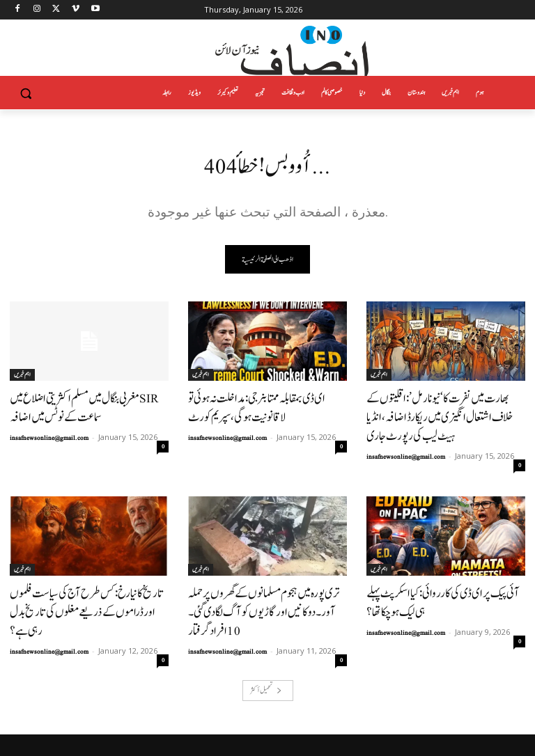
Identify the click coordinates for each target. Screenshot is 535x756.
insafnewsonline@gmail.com (49, 432)
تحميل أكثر (266, 640)
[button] (26, 93)
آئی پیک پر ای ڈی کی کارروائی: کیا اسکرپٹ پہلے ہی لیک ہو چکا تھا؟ (442, 575)
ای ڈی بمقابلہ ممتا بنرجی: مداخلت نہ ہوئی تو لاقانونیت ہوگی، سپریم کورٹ (266, 406)
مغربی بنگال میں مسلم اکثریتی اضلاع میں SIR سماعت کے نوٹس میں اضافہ (87, 406)
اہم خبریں (22, 376)
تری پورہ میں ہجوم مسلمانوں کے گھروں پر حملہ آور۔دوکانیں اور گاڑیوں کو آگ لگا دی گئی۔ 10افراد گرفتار (261, 575)
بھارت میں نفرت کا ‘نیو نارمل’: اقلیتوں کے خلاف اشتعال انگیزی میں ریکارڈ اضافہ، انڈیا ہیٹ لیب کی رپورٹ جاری (443, 406)
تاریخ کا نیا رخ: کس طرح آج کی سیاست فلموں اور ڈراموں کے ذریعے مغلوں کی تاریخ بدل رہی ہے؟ (88, 575)
